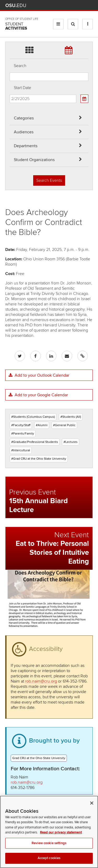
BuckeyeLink (59, 5)
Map (67, 5)
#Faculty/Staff (21, 425)
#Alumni (42, 425)
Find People (74, 5)
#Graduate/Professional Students (35, 442)
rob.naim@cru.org (41, 681)
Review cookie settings (49, 851)
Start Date (22, 88)
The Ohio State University (16, 6)
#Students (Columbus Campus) (33, 417)
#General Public (64, 425)
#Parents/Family (23, 434)
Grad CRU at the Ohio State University (39, 758)
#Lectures (71, 442)
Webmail (82, 5)
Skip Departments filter (10, 8)
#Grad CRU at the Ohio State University (39, 459)
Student (16, 26)
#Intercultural (21, 450)
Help (51, 5)
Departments (26, 146)
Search (20, 66)
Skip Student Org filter (10, 22)
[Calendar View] (84, 99)
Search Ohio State (90, 5)
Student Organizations (34, 160)
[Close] (92, 811)
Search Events (49, 180)
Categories (24, 118)
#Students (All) (71, 417)
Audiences (24, 132)
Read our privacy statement (61, 840)
